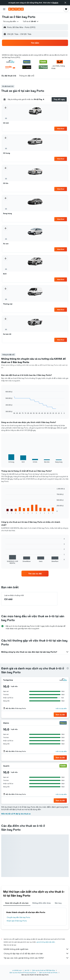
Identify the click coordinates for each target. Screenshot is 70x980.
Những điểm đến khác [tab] (42, 903)
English (55, 3)
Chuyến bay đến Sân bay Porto (18, 917)
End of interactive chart (4, 412)
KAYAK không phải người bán (36, 949)
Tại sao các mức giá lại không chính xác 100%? (36, 958)
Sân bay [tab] (58, 903)
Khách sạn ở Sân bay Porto (17, 921)
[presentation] (68, 668)
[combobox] (11, 21)
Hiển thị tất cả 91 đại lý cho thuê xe (16, 814)
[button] (65, 3)
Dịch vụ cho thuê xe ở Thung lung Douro (23, 973)
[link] (35, 574)
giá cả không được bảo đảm (46, 942)
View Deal (61, 129)
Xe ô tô (27, 970)
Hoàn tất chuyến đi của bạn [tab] (17, 903)
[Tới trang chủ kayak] (16, 9)
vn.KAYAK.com (17, 970)
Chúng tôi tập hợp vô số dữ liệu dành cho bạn (36, 953)
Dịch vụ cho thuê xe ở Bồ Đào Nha (44, 970)
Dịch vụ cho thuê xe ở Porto (48, 973)
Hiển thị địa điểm (61, 708)
